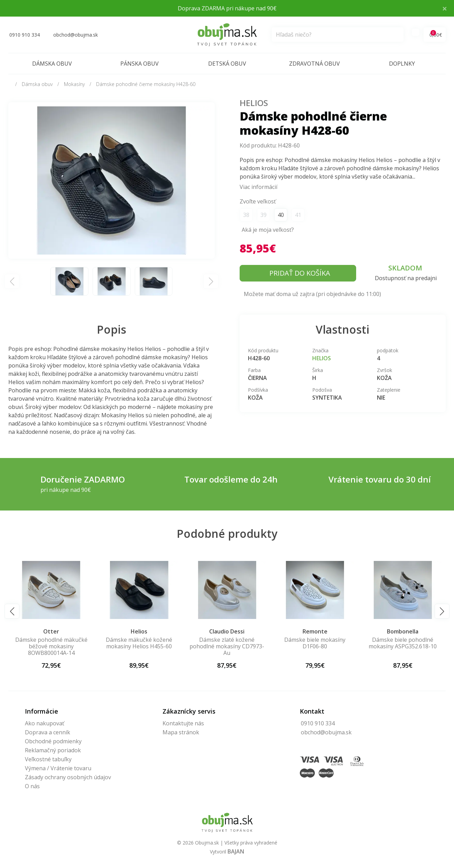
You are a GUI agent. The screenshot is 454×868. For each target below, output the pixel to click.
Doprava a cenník (48, 732)
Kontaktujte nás (183, 723)
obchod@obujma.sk (326, 732)
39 (263, 215)
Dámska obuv (52, 64)
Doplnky (402, 64)
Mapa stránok (181, 732)
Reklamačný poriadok (53, 750)
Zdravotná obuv (314, 64)
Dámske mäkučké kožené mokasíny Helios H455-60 (139, 643)
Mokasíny (74, 84)
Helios (254, 103)
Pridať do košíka (300, 273)
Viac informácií (258, 187)
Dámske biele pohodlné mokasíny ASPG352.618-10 (403, 643)
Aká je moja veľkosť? (268, 230)
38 (246, 215)
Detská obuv (227, 64)
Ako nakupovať (45, 723)
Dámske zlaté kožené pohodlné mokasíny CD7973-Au (227, 646)
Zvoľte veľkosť (258, 201)
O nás (32, 786)
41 (298, 215)
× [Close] (445, 8)
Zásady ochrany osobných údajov (68, 777)
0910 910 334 (318, 723)
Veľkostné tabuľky (48, 759)
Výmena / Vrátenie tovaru (58, 768)
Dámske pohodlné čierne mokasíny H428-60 (146, 84)
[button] (12, 611)
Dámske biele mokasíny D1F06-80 (315, 643)
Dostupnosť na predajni (406, 278)
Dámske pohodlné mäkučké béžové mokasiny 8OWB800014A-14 (51, 646)
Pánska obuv (140, 64)
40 (281, 215)
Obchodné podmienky (53, 741)
